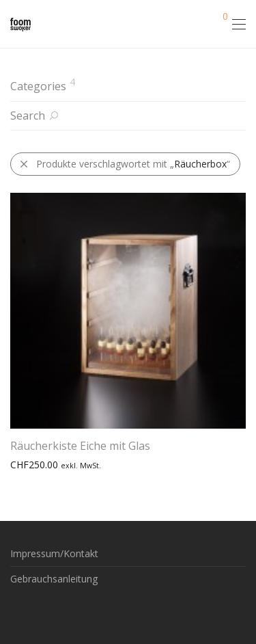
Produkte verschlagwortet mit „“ (125, 164)
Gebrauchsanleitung (54, 579)
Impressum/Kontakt (54, 553)
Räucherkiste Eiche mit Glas (80, 446)
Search (28, 116)
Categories (38, 86)
